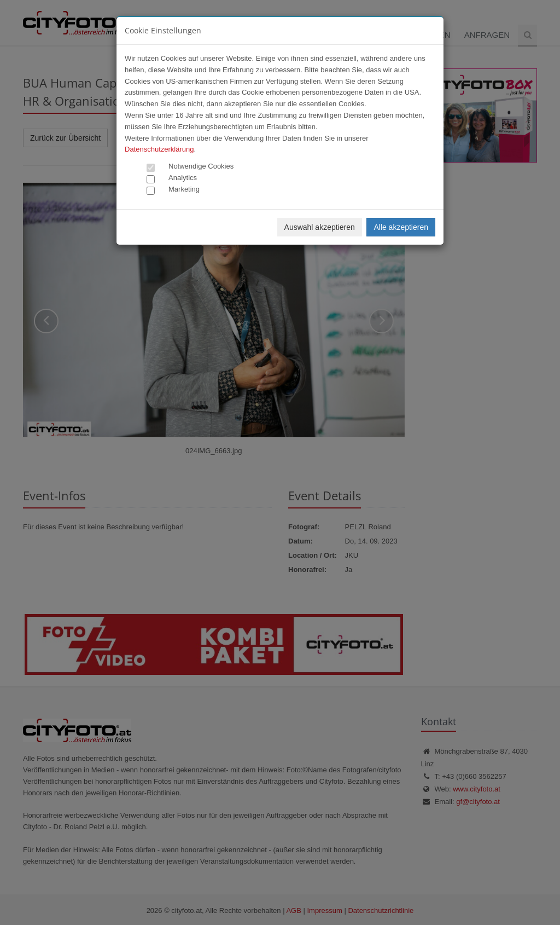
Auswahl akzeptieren (320, 227)
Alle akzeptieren (401, 227)
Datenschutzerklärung (159, 149)
